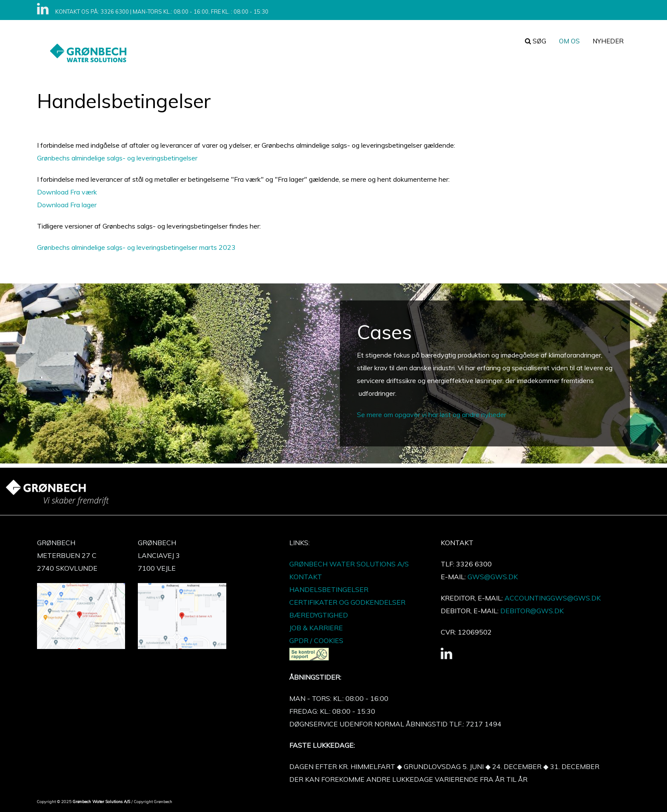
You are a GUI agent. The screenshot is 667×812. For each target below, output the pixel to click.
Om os (569, 41)
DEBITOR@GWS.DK (531, 611)
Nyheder (608, 41)
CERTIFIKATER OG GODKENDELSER (347, 602)
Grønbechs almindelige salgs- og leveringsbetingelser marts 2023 (136, 247)
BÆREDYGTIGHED (319, 615)
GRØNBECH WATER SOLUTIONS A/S (349, 564)
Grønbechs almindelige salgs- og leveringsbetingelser (117, 158)
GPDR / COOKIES (316, 640)
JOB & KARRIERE (316, 628)
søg (536, 41)
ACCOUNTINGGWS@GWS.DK (553, 598)
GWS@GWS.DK (493, 577)
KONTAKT (306, 577)
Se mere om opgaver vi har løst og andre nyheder (432, 415)
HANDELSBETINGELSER (329, 589)
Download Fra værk (67, 192)
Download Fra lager (67, 205)
